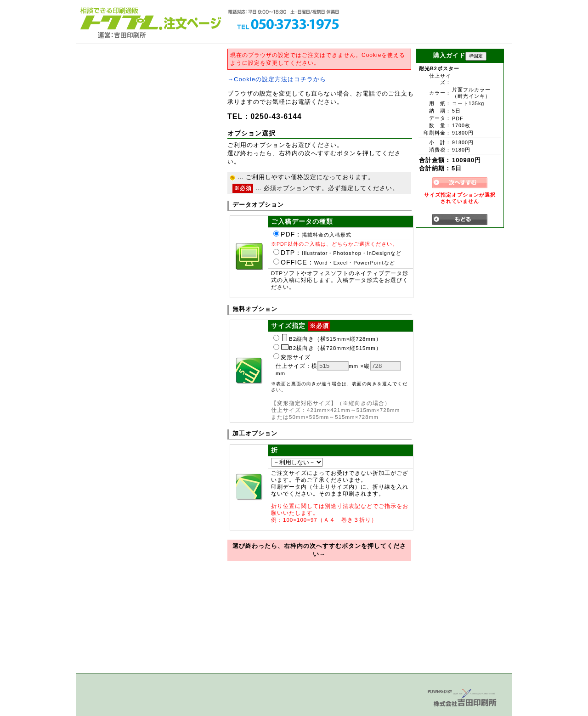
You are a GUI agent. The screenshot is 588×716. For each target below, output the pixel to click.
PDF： (312, 234)
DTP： (337, 253)
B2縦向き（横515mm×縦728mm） (328, 339)
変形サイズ (292, 357)
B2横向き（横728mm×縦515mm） (328, 348)
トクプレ (119, 18)
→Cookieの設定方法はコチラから (277, 79)
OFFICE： (334, 262)
